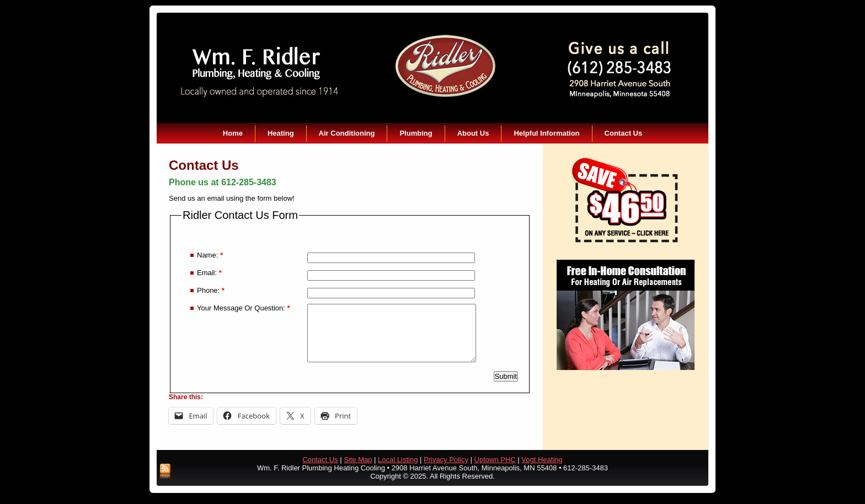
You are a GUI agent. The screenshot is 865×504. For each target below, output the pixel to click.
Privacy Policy (446, 460)
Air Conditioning (347, 133)
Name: (210, 255)
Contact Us (624, 133)
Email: (209, 273)
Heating (281, 133)
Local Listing (398, 460)
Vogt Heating (542, 460)
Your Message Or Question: (244, 308)
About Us (473, 133)
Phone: (211, 290)
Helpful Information (546, 133)
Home (233, 133)
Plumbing (416, 133)
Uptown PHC (495, 460)
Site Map (358, 460)
